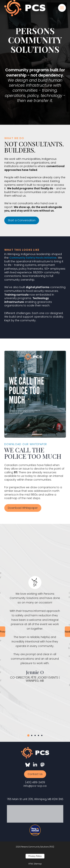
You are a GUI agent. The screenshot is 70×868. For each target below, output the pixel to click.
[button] (62, 8)
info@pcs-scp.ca (35, 786)
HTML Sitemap (35, 864)
